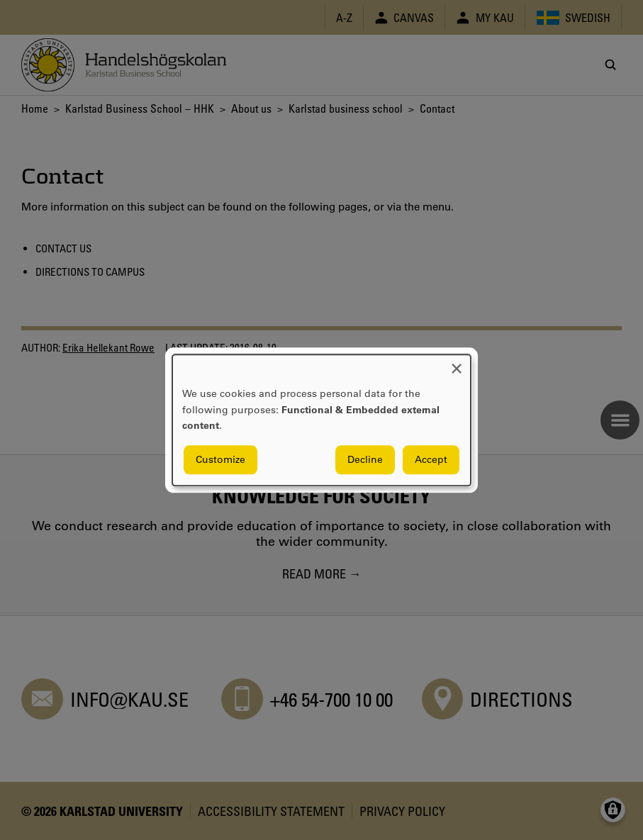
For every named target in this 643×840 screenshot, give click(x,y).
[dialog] (321, 420)
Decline (365, 459)
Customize (220, 459)
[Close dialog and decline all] (457, 363)
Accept (431, 459)
